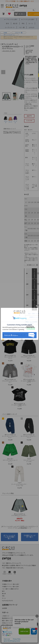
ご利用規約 (18, 639)
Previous (3, 72)
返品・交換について (8, 625)
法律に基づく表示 (7, 639)
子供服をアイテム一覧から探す (11, 587)
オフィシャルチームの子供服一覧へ (9, 537)
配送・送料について (8, 620)
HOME (5, 33)
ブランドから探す (12, 19)
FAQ (3, 627)
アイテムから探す (29, 19)
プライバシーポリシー (30, 639)
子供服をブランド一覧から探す (11, 584)
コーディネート (10, 27)
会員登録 (4, 608)
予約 (23, 23)
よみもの (31, 27)
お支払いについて (7, 623)
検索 (34, 10)
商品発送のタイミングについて (11, 618)
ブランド (17, 33)
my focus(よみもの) (7, 600)
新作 (8, 23)
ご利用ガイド (6, 616)
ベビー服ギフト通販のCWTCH (10, 589)
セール (31, 23)
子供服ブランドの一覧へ (30, 536)
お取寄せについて (34, 317)
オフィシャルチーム (9, 35)
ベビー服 (22, 27)
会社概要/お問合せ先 (11, 632)
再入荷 (15, 23)
